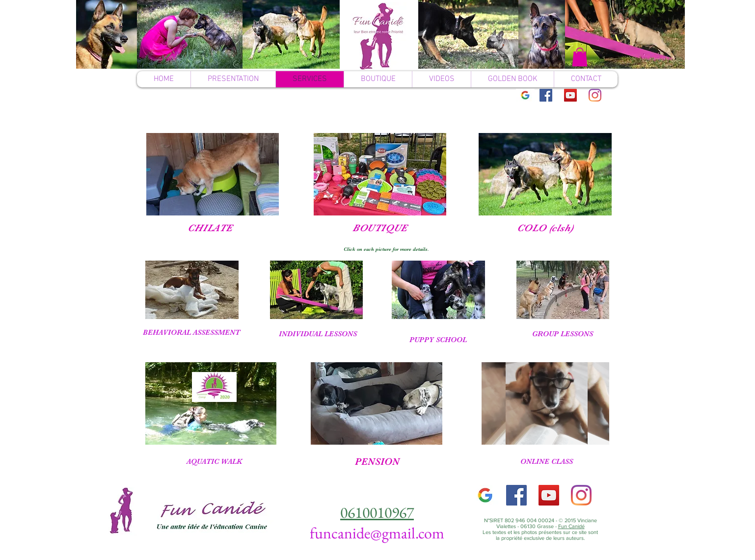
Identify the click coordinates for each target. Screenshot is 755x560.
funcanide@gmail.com (377, 533)
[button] (580, 57)
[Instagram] (595, 95)
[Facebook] (546, 95)
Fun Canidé (571, 526)
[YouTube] (570, 95)
